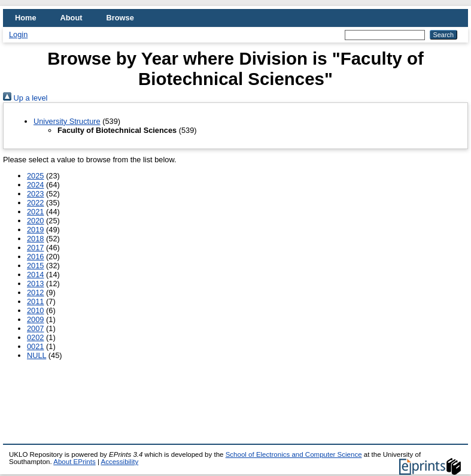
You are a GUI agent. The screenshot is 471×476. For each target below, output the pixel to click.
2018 (35, 239)
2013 (35, 284)
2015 (35, 266)
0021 (35, 346)
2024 (35, 185)
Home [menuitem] (26, 18)
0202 (35, 337)
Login (18, 34)
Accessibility (119, 462)
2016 (35, 257)
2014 (35, 275)
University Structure (67, 121)
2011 (35, 301)
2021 (35, 212)
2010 (35, 310)
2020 (35, 221)
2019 (35, 230)
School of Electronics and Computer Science (294, 454)
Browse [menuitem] (120, 18)
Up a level (25, 98)
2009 (35, 319)
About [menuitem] (72, 18)
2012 (35, 292)
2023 (35, 194)
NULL (37, 355)
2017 (35, 248)
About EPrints (74, 462)
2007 (35, 328)
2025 (35, 176)
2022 (35, 203)
